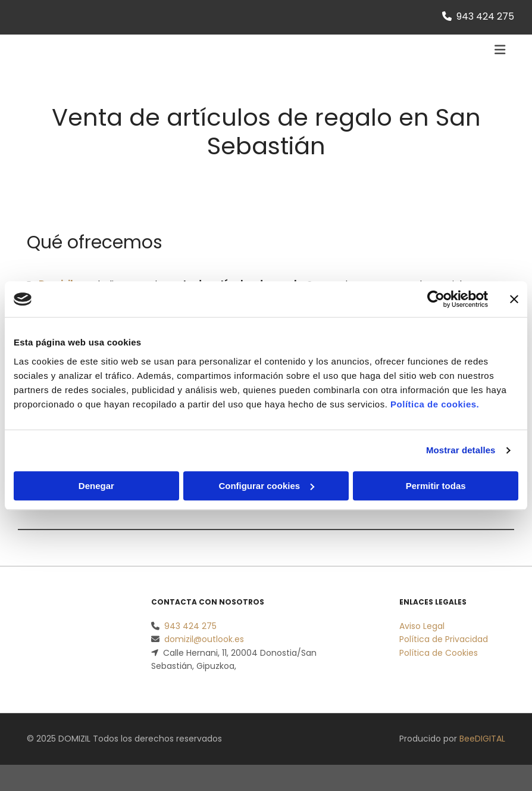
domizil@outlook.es (204, 639)
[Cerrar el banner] (514, 299)
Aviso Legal (422, 626)
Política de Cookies (439, 653)
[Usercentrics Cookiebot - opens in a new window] (436, 299)
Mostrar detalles (461, 450)
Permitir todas (436, 486)
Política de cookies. (435, 404)
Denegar (96, 486)
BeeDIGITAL (482, 739)
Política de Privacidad (444, 639)
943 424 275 (485, 16)
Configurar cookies (266, 486)
